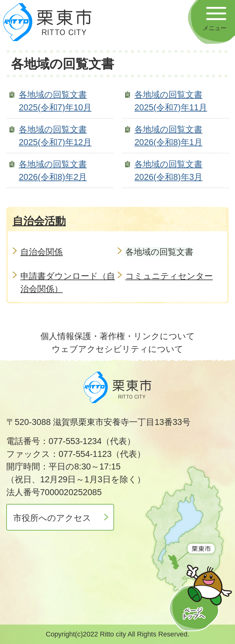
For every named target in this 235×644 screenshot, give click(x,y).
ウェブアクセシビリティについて (118, 349)
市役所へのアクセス (52, 518)
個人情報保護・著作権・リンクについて (118, 336)
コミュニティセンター (169, 276)
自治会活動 (39, 221)
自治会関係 (42, 252)
